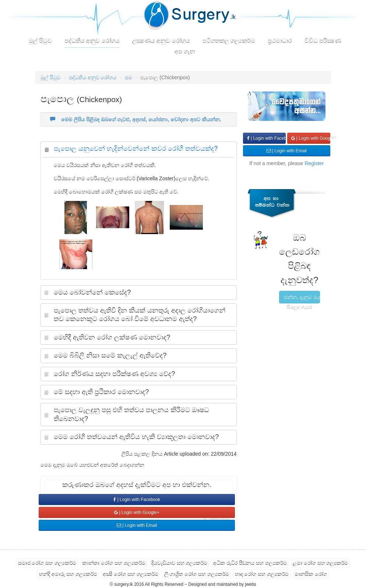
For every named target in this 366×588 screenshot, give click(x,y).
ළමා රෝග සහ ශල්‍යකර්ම (321, 563)
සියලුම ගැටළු (300, 307)
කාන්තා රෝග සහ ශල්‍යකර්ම (114, 563)
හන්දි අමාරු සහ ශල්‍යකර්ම (68, 574)
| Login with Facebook (137, 500)
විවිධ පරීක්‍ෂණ (323, 41)
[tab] (138, 151)
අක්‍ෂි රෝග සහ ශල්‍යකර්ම (131, 574)
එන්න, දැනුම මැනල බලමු (302, 297)
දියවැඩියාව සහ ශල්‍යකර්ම (180, 563)
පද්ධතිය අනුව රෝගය (92, 41)
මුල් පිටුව (40, 41)
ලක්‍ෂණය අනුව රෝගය (161, 41)
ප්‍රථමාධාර (280, 41)
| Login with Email (137, 525)
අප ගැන (185, 51)
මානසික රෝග (311, 574)
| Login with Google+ (137, 512)
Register (314, 163)
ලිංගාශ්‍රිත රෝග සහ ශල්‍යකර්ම (197, 574)
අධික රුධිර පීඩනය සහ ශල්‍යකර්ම (250, 563)
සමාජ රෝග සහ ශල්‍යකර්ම (47, 563)
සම (129, 77)
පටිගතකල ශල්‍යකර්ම (229, 41)
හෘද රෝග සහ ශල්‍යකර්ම (262, 574)
